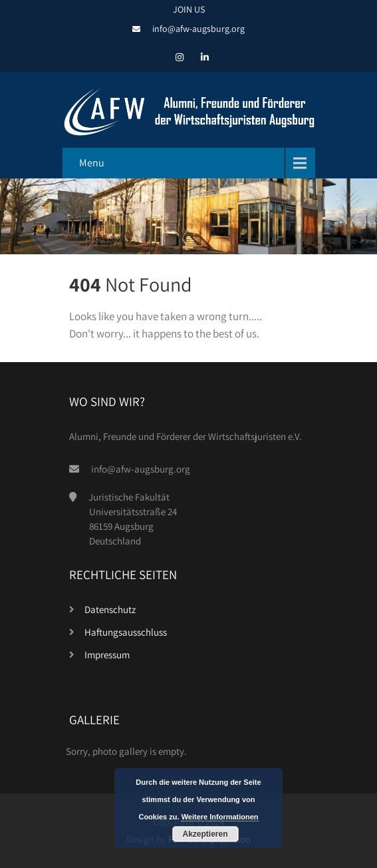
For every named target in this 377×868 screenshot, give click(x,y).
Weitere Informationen (220, 817)
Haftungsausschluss (126, 632)
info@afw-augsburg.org (198, 29)
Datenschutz (110, 609)
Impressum (107, 655)
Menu (92, 163)
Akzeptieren (205, 834)
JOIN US (189, 9)
